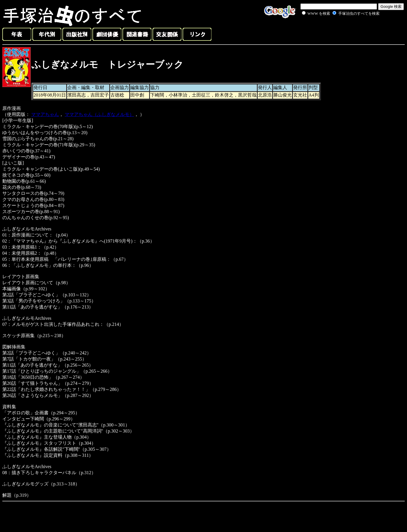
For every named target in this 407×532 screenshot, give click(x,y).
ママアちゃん (45, 114)
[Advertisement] (334, 30)
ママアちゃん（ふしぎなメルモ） (99, 114)
